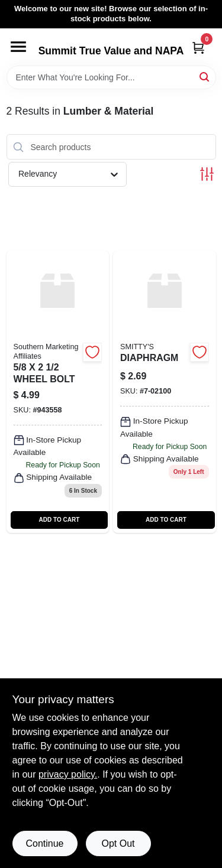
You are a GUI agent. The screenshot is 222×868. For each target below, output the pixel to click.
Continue (44, 843)
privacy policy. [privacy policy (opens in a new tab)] (68, 774)
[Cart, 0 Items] (198, 48)
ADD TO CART (59, 520)
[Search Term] (111, 77)
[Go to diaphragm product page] (165, 391)
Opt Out (118, 843)
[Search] (205, 77)
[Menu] (18, 47)
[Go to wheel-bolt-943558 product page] (58, 391)
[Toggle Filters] (207, 174)
